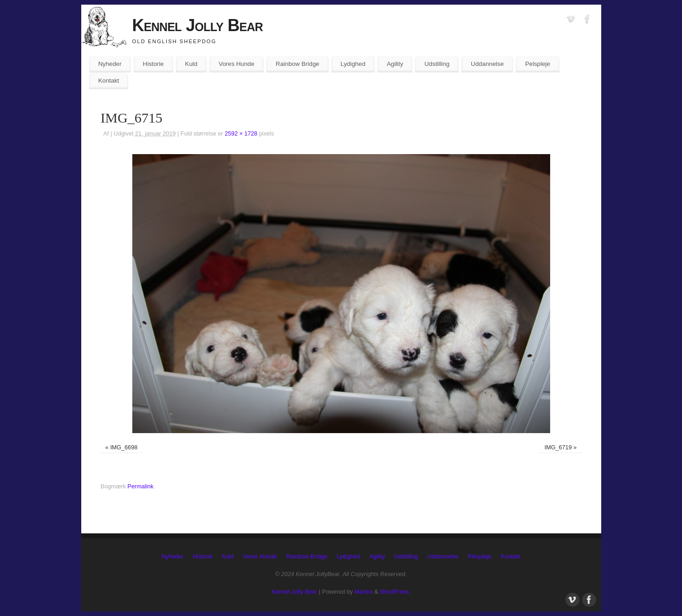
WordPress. (395, 592)
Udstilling (437, 64)
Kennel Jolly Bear (198, 25)
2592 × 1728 (241, 134)
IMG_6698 (124, 447)
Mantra (364, 592)
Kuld (192, 64)
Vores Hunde (237, 64)
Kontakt (108, 81)
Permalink (141, 486)
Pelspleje (538, 64)
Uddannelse (487, 64)
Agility (395, 64)
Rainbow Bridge (298, 64)
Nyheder (110, 64)
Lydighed (353, 64)
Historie (153, 64)
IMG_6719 (558, 447)
